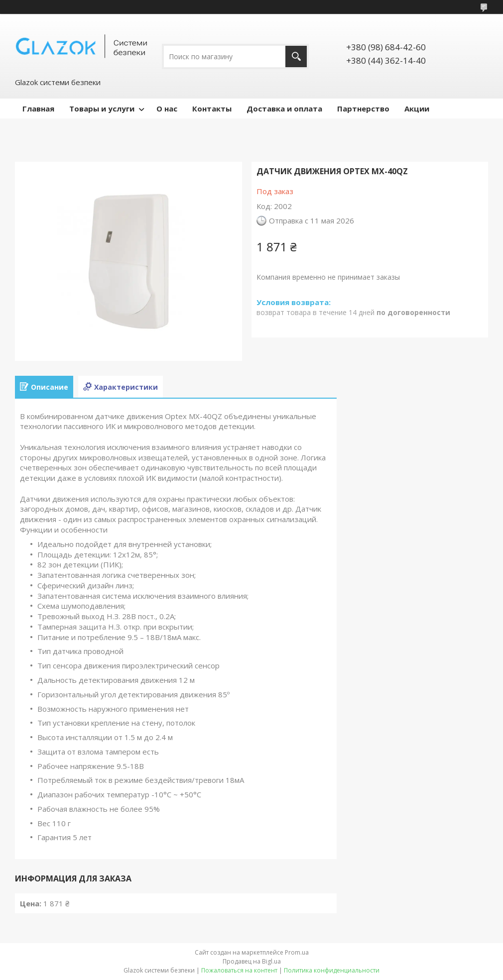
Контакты (212, 109)
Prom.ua (297, 952)
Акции (417, 109)
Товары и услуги (102, 109)
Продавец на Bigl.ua (252, 961)
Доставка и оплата (284, 109)
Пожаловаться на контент (239, 970)
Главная (38, 109)
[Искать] (296, 56)
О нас (167, 109)
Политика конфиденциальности (332, 970)
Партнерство (363, 109)
